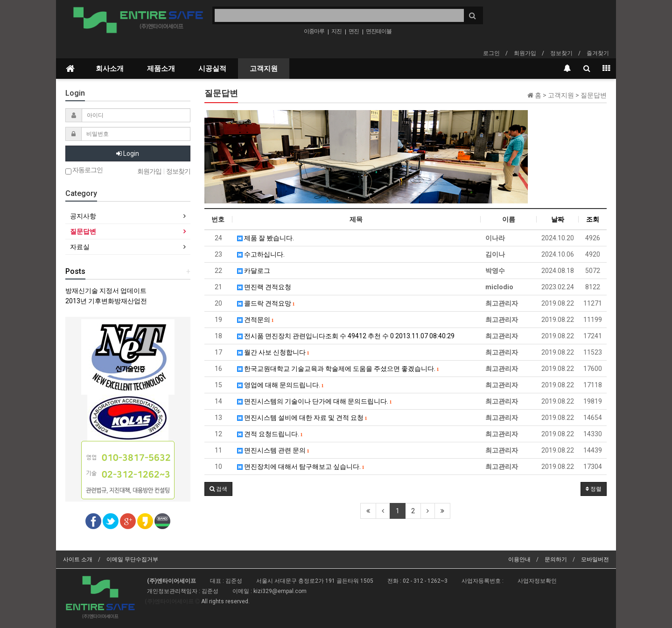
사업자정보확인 (537, 581)
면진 (354, 31)
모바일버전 (595, 559)
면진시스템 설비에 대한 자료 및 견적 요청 (302, 418)
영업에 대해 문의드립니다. (280, 385)
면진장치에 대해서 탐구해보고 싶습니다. (301, 467)
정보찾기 (561, 53)
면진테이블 (379, 31)
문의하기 (556, 559)
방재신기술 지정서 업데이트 (106, 291)
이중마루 (314, 31)
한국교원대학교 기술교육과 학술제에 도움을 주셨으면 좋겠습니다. (338, 369)
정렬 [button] (594, 489)
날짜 (558, 219)
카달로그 (254, 271)
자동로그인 (84, 171)
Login (128, 154)
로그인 (491, 53)
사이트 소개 (78, 559)
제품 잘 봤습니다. (266, 238)
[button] (218, 489)
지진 (336, 31)
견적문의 (255, 320)
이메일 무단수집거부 (132, 559)
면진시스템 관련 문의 (273, 450)
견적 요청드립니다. (270, 434)
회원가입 (525, 53)
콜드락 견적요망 (266, 303)
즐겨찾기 (598, 53)
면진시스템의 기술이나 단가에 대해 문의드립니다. (315, 401)
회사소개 (110, 69)
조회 (593, 219)
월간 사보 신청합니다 (273, 352)
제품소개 (161, 69)
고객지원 (264, 69)
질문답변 (83, 231)
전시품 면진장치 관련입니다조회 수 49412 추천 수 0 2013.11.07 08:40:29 (346, 336)
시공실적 (212, 69)
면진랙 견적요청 (264, 287)
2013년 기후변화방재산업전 (106, 301)
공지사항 (83, 216)
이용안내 (519, 559)
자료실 (80, 247)
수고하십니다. (261, 254)
